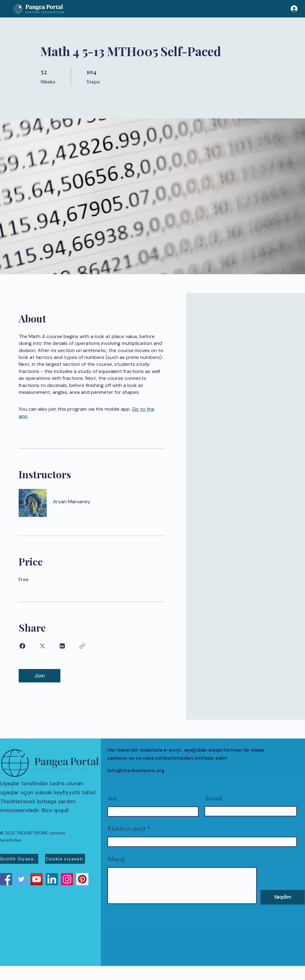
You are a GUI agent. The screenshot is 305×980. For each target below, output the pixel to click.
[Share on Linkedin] (62, 646)
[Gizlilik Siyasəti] (19, 859)
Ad (112, 798)
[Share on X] (42, 646)
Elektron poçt (127, 829)
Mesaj (116, 859)
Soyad (213, 798)
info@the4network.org (136, 770)
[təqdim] (283, 897)
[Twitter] (21, 879)
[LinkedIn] (52, 879)
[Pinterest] (82, 879)
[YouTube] (37, 879)
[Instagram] (67, 879)
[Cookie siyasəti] (65, 859)
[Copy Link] (82, 646)
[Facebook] (6, 879)
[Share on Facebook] (22, 646)
